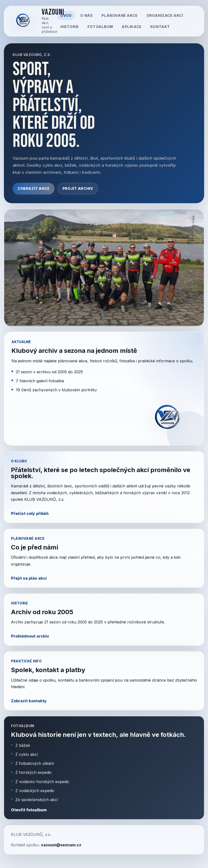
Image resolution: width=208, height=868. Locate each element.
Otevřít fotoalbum (29, 810)
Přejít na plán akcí (29, 578)
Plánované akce (119, 16)
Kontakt (160, 27)
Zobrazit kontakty (29, 701)
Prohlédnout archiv (30, 636)
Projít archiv (78, 189)
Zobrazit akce (34, 189)
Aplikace (132, 27)
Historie (70, 27)
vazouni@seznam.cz (61, 845)
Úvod (66, 16)
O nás (86, 16)
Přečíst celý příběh (30, 513)
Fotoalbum (100, 27)
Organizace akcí (165, 16)
